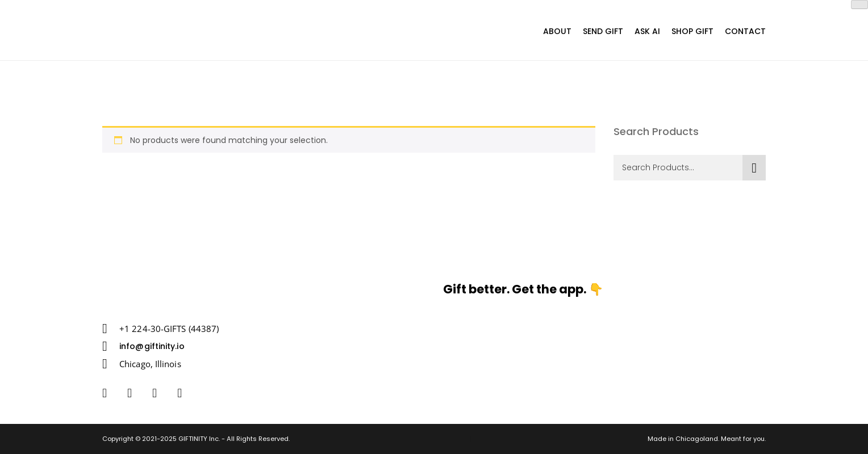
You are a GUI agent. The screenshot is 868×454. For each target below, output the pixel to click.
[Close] (859, 5)
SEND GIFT (603, 31)
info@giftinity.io (152, 346)
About (557, 31)
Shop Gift (692, 31)
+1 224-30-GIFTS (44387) (169, 329)
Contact (745, 31)
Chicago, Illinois (150, 364)
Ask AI (647, 31)
